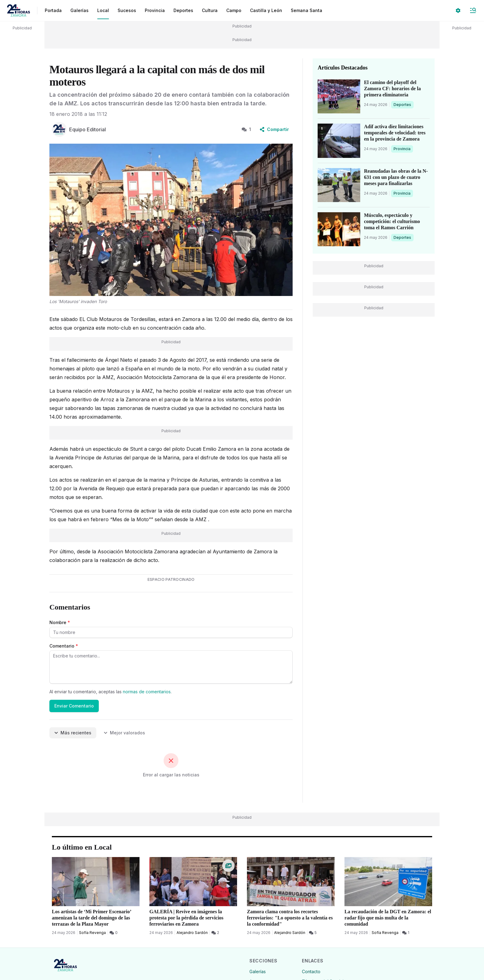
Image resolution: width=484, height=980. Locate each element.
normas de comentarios (147, 692)
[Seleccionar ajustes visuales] (458, 11)
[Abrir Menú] (473, 11)
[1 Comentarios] (406, 933)
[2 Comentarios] (215, 933)
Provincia (403, 149)
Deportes (403, 104)
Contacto (311, 972)
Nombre (60, 622)
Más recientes (73, 733)
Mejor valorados (124, 733)
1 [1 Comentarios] (246, 129)
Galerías (79, 10)
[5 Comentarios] (313, 933)
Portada (53, 10)
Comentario (64, 646)
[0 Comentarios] (114, 933)
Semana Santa (307, 10)
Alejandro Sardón (192, 933)
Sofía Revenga (92, 933)
